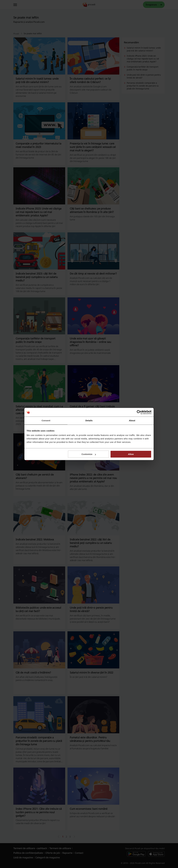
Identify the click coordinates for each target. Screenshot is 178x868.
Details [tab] (89, 420)
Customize (89, 454)
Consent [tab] (46, 420)
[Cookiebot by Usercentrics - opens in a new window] (139, 412)
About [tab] (132, 420)
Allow (131, 454)
